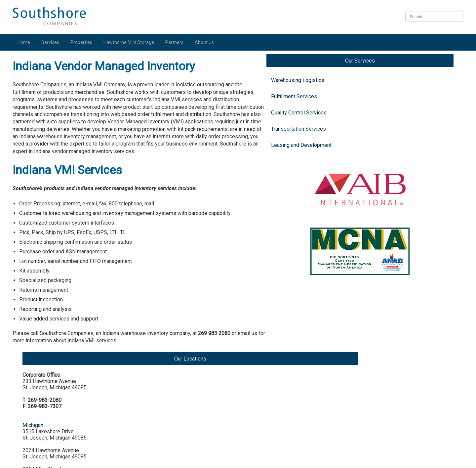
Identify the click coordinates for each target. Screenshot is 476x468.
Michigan (393, 133)
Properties (83, 42)
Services (52, 42)
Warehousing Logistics (45, 86)
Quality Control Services (47, 119)
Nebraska (393, 404)
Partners (176, 42)
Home (25, 42)
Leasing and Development (49, 151)
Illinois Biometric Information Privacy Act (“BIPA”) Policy (238, 459)
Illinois (390, 303)
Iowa (388, 353)
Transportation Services (46, 135)
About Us (206, 42)
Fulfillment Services (42, 103)
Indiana (390, 221)
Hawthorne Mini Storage (130, 42)
